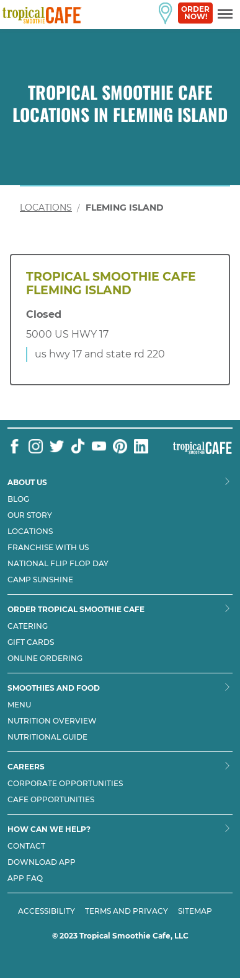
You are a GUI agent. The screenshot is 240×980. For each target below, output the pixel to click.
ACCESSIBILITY (47, 911)
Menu (19, 705)
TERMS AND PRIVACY (127, 911)
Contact (26, 846)
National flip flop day (58, 564)
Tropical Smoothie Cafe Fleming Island (111, 284)
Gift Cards (31, 642)
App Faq (25, 878)
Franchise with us (48, 548)
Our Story (30, 515)
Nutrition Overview (52, 721)
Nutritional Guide (47, 737)
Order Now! (195, 13)
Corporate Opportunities (65, 784)
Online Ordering (45, 658)
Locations (46, 208)
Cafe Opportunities (51, 800)
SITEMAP (195, 911)
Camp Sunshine (40, 580)
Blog (18, 499)
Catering (28, 626)
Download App (42, 862)
